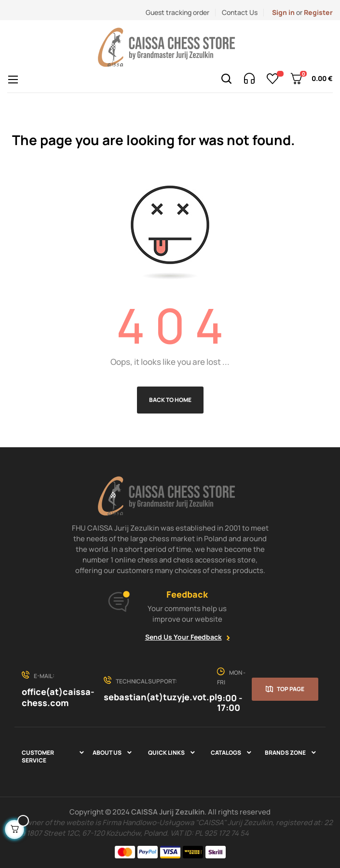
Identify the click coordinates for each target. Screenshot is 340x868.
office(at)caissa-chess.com (58, 697)
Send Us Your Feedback (184, 637)
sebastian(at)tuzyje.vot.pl (160, 697)
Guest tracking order (177, 12)
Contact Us (240, 12)
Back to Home (170, 400)
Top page (291, 689)
